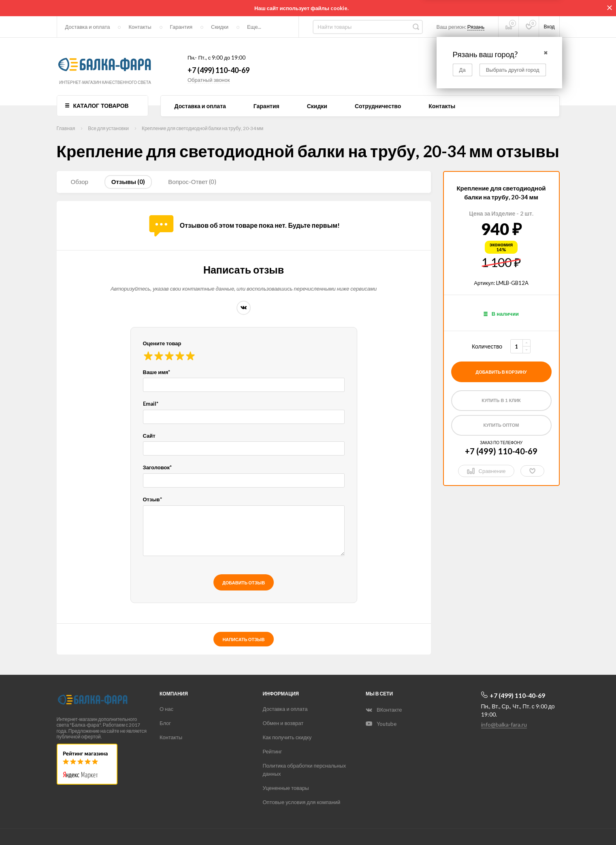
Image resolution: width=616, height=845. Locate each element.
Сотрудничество (378, 106)
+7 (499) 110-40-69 (218, 70)
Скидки (220, 27)
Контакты (140, 27)
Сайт (149, 436)
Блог (165, 723)
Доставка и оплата (88, 27)
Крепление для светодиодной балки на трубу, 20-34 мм (202, 128)
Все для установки (108, 128)
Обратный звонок (209, 80)
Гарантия (181, 27)
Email (151, 404)
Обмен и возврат (283, 723)
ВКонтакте (244, 308)
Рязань (476, 27)
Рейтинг (273, 751)
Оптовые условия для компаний (302, 802)
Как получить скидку (287, 737)
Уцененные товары (286, 788)
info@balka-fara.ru (504, 724)
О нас (166, 709)
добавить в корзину (501, 372)
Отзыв (152, 499)
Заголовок (158, 467)
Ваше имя (157, 372)
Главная (66, 128)
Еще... (254, 27)
